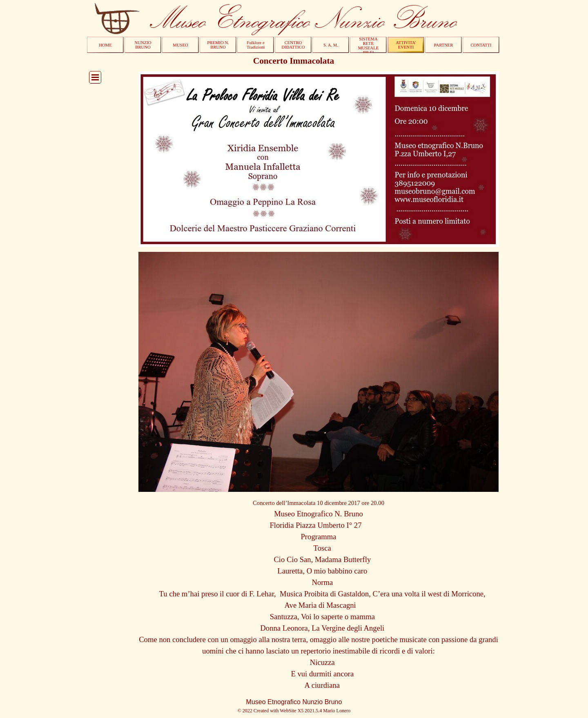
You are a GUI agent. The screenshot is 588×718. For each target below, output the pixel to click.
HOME (105, 45)
